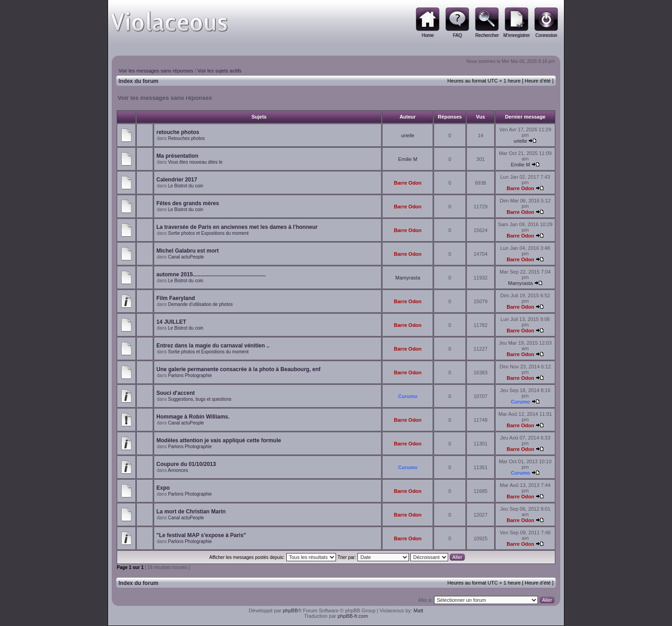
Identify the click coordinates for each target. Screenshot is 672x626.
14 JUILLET (171, 322)
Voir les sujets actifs (220, 71)
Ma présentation (177, 156)
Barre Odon (408, 183)
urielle (408, 135)
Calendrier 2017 (177, 180)
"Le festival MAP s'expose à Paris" (201, 535)
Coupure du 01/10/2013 (186, 464)
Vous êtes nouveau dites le (195, 162)
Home (428, 35)
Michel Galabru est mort (188, 251)
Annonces (178, 470)
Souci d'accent (176, 393)
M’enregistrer (517, 35)
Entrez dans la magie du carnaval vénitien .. (213, 346)
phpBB (290, 610)
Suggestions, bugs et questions (199, 399)
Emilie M (408, 159)
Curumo (408, 396)
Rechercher (487, 35)
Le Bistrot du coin (185, 186)
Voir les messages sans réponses (156, 71)
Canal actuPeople (186, 257)
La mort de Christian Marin (191, 512)
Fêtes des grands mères (188, 203)
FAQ (457, 35)
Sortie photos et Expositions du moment (208, 233)
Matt (418, 610)
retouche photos (178, 132)
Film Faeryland (176, 298)
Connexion (546, 35)
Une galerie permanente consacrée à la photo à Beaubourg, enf (238, 369)
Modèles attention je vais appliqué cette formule (219, 440)
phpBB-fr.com (353, 616)
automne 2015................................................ (211, 274)
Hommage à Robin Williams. (193, 417)
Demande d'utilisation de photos (200, 304)
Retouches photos (186, 138)
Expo (163, 488)
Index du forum (138, 81)
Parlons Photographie (190, 375)
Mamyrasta (408, 278)
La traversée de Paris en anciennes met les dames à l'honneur (237, 227)
